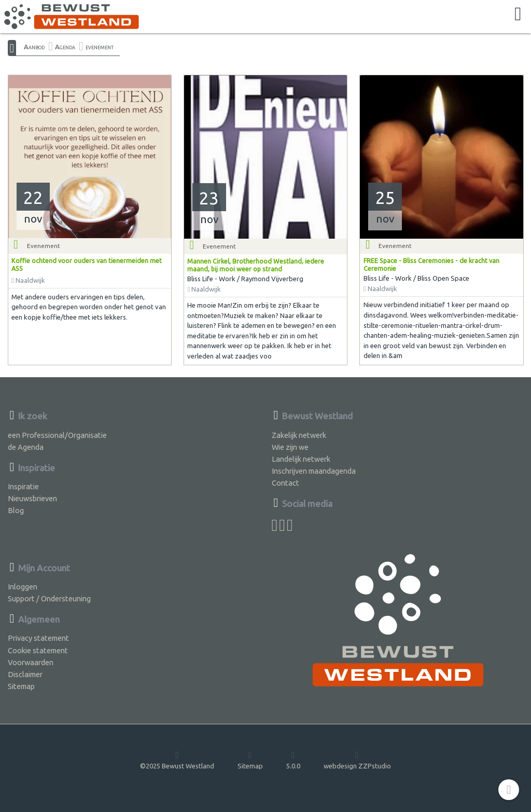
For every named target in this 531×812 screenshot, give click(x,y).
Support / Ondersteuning (49, 598)
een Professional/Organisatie (57, 435)
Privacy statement (38, 638)
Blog (16, 510)
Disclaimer (25, 674)
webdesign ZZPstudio (357, 760)
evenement (100, 47)
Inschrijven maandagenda (314, 471)
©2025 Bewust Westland (177, 760)
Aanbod (34, 47)
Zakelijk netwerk (299, 435)
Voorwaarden (31, 662)
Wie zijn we (290, 447)
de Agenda (26, 447)
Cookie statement (38, 650)
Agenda (65, 47)
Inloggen (23, 587)
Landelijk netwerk (301, 459)
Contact (285, 483)
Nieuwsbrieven (32, 498)
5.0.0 (293, 760)
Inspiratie (23, 486)
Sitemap (21, 686)
